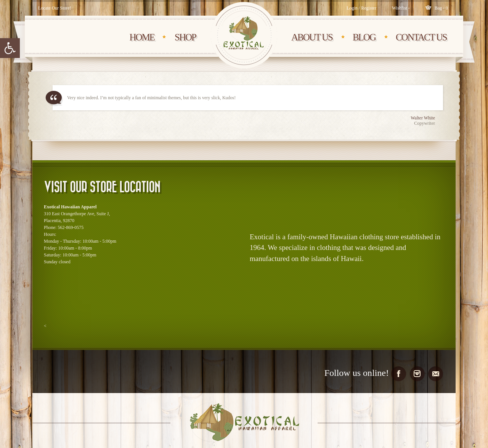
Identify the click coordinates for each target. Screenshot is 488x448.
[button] (10, 48)
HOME (142, 37)
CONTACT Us (421, 37)
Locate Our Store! (55, 8)
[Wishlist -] (401, 8)
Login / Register (361, 8)
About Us (312, 37)
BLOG (364, 37)
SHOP (185, 37)
